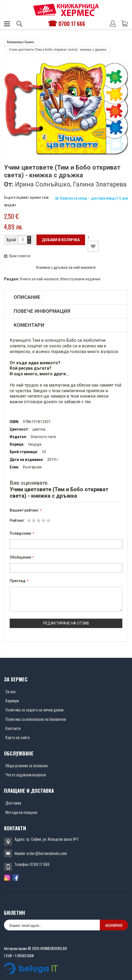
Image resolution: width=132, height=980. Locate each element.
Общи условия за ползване (27, 765)
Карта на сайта (18, 737)
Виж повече (17, 256)
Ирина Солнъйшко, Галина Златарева (71, 184)
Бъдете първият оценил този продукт (26, 201)
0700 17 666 (72, 24)
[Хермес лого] (66, 10)
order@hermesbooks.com (47, 853)
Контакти (13, 728)
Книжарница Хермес (21, 42)
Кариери (12, 700)
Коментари (29, 325)
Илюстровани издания (80, 279)
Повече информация (42, 311)
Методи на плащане (21, 812)
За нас (11, 691)
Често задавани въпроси (25, 775)
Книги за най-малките (39, 279)
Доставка (13, 803)
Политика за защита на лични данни (34, 710)
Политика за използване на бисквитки (36, 719)
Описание (27, 297)
